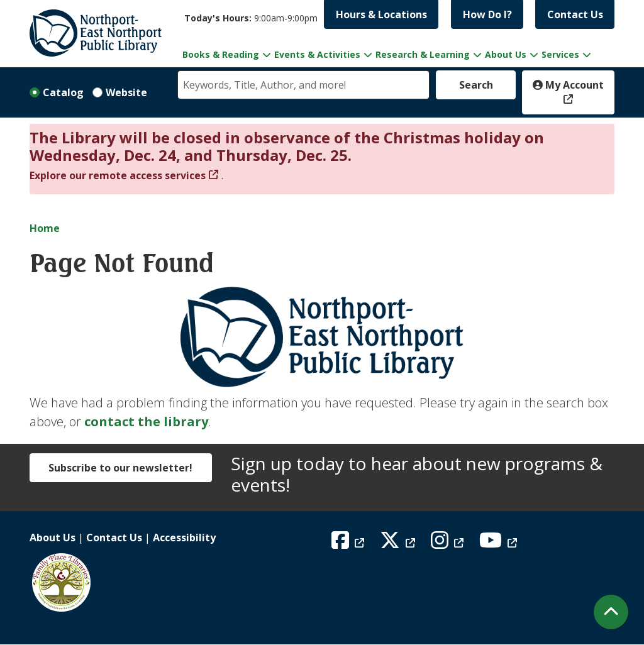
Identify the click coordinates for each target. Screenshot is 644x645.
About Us (53, 537)
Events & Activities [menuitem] (317, 54)
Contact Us (575, 14)
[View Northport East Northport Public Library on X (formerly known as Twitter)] (399, 544)
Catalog (63, 92)
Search (476, 85)
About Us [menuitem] (506, 54)
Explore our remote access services (118, 175)
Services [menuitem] (560, 54)
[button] (251, 18)
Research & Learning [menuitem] (423, 54)
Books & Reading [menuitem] (221, 54)
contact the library (146, 422)
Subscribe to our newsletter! (120, 468)
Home (45, 228)
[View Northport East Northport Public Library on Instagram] (449, 544)
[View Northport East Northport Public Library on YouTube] (500, 544)
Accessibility (184, 537)
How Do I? (487, 14)
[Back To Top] (611, 612)
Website (126, 92)
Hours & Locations (381, 14)
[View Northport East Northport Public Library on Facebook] (349, 544)
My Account (568, 85)
